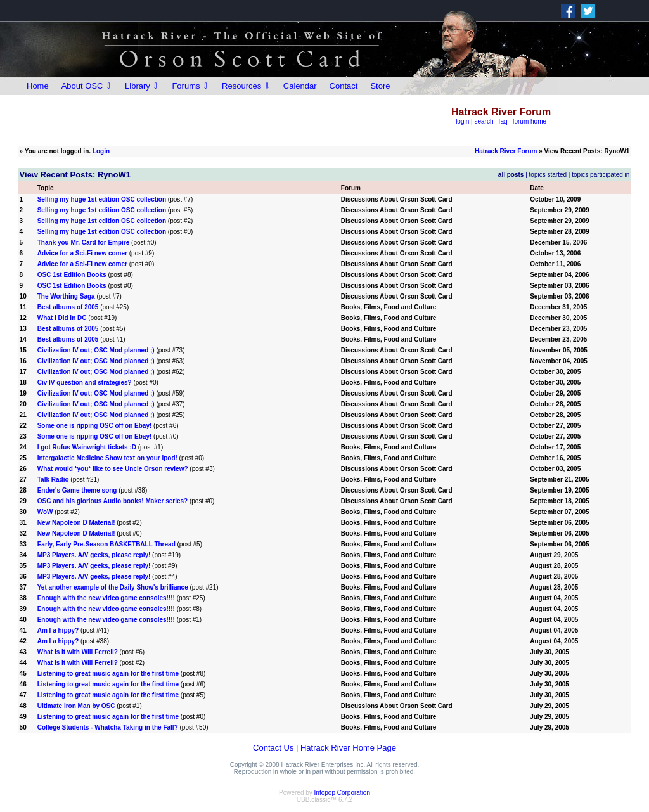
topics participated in (601, 175)
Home (38, 86)
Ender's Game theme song (77, 490)
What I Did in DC (62, 318)
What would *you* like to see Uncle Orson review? (113, 469)
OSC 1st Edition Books (72, 275)
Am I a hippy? (58, 630)
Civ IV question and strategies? (85, 383)
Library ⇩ (142, 86)
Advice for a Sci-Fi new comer (82, 253)
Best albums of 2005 (68, 307)
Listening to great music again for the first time (108, 673)
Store (380, 86)
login (462, 121)
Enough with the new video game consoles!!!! (106, 598)
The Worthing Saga (66, 296)
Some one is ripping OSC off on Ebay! (95, 426)
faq (503, 121)
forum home (530, 121)
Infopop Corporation (342, 793)
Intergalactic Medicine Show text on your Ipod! (107, 458)
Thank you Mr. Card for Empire (84, 242)
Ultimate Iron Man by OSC (76, 706)
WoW (45, 512)
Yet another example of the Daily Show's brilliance (113, 587)
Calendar (300, 86)
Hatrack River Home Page (348, 748)
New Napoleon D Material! (76, 523)
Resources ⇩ (246, 86)
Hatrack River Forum (506, 151)
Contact (344, 86)
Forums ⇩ (190, 86)
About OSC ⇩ (87, 86)
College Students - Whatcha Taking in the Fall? (108, 727)
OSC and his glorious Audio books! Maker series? (112, 501)
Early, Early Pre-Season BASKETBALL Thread (106, 544)
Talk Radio (53, 480)
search (484, 121)
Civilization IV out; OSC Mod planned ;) (96, 350)
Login (101, 151)
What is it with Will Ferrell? (78, 652)
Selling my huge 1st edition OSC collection (102, 199)
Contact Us (273, 748)
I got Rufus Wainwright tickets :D (87, 447)
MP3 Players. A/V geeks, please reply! (94, 555)
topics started (548, 175)
